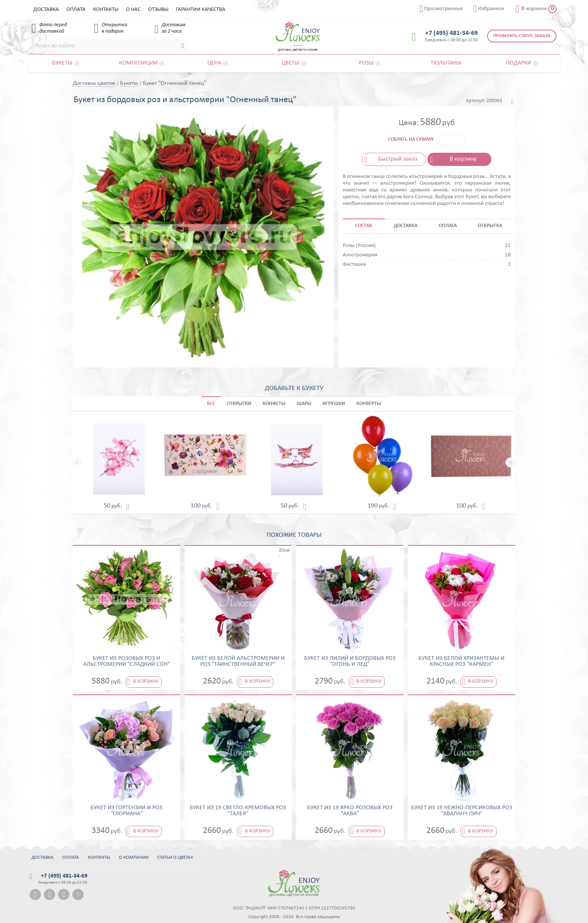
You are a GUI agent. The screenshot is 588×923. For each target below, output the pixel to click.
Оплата (76, 10)
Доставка (46, 10)
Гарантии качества (201, 10)
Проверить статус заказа (522, 36)
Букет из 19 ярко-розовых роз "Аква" (350, 811)
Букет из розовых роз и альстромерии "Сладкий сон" (127, 661)
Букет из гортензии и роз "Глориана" (126, 811)
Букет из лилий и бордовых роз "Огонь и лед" (350, 661)
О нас (133, 10)
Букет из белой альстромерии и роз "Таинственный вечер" (238, 661)
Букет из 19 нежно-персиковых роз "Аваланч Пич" (462, 811)
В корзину (463, 159)
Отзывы (158, 10)
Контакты (106, 10)
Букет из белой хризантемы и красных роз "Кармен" (461, 661)
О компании (134, 858)
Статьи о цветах (175, 858)
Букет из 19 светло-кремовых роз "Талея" (238, 811)
